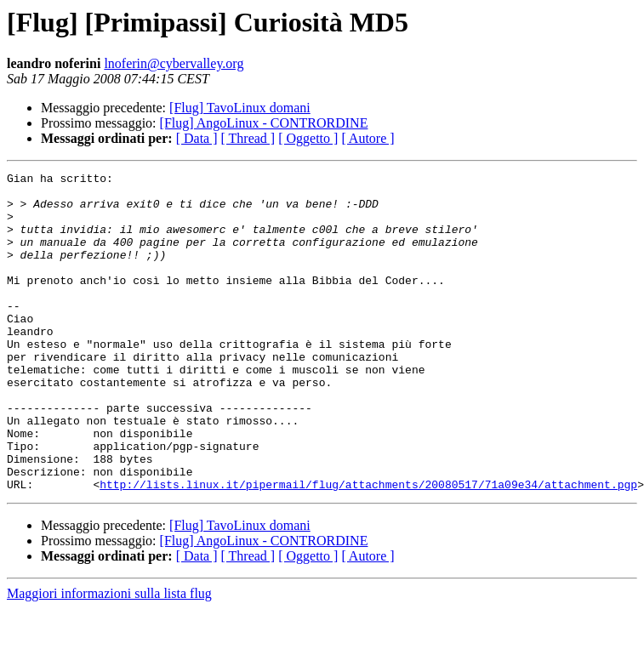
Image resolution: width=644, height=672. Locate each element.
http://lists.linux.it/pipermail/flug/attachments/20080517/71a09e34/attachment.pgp (368, 548)
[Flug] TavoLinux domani (240, 108)
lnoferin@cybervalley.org (174, 63)
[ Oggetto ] (308, 138)
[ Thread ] (248, 138)
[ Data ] (197, 138)
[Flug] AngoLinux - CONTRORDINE (264, 123)
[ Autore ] (368, 138)
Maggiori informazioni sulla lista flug (109, 657)
